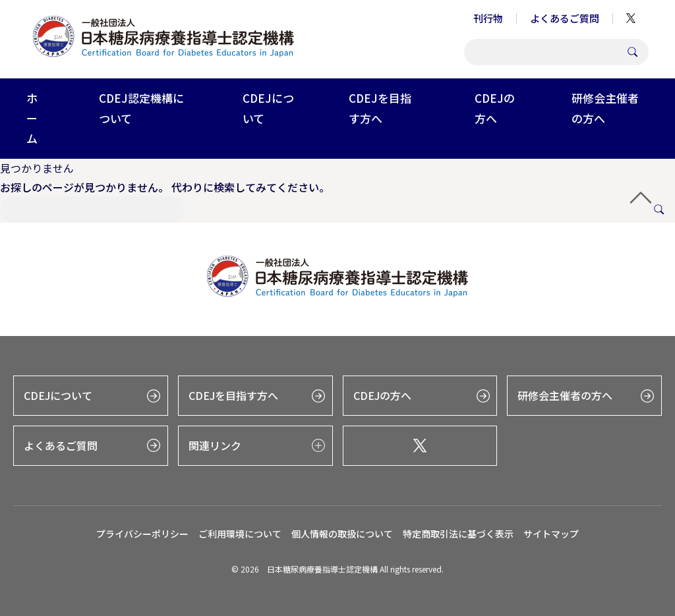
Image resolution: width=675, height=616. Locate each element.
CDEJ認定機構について (141, 108)
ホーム (32, 118)
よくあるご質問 (565, 18)
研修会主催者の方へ (605, 108)
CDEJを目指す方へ (380, 108)
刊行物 (488, 18)
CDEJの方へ (495, 108)
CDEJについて (268, 108)
